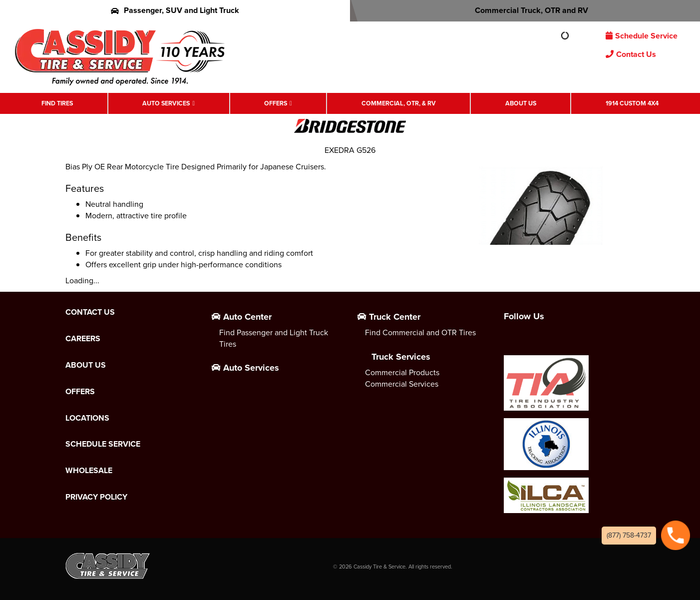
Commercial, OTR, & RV (399, 103)
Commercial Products (402, 372)
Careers (83, 339)
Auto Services (166, 103)
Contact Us (631, 54)
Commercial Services (402, 384)
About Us (521, 103)
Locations (87, 418)
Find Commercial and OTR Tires (420, 332)
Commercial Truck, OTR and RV (525, 10)
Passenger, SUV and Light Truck (175, 10)
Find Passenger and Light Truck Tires (274, 338)
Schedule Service (642, 36)
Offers (276, 103)
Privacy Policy (96, 497)
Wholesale (89, 471)
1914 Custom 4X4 (632, 103)
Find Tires (57, 103)
